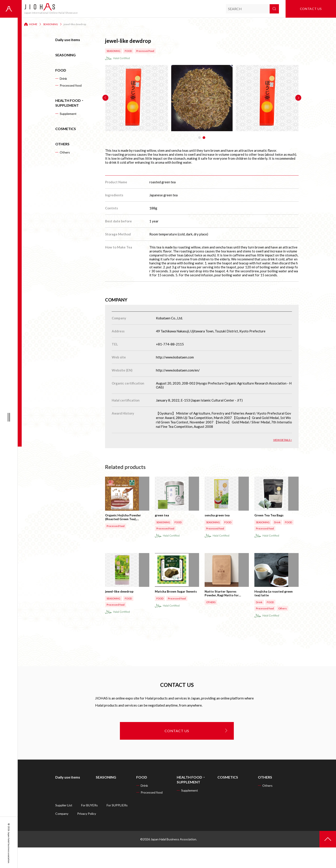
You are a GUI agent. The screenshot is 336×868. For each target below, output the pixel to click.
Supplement (68, 114)
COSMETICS (66, 129)
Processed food (71, 85)
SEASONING (51, 24)
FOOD (61, 70)
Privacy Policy (87, 834)
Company (62, 834)
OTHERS (62, 144)
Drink (63, 79)
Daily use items (68, 40)
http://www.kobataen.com (175, 357)
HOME (33, 24)
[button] (105, 98)
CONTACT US (177, 751)
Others (65, 152)
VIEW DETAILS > (283, 440)
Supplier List (64, 826)
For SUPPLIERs (117, 826)
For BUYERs (89, 826)
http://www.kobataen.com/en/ (178, 370)
